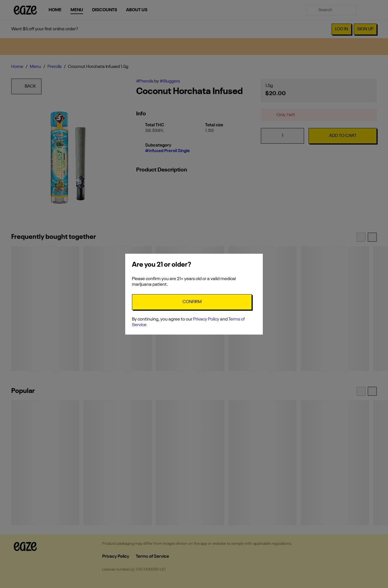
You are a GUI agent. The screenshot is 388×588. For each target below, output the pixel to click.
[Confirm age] (192, 302)
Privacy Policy (206, 319)
